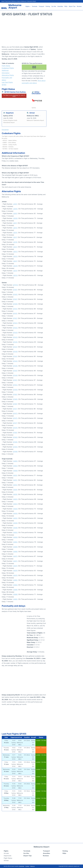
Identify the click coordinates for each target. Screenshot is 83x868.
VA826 (15, 509)
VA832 (15, 518)
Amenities (60, 6)
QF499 (15, 452)
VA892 (15, 599)
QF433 (15, 337)
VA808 (15, 471)
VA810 (15, 475)
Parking (48, 6)
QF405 (15, 294)
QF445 (15, 366)
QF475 (15, 418)
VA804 (15, 466)
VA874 (15, 566)
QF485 (15, 442)
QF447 (15, 371)
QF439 (15, 352)
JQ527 (15, 261)
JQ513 (15, 228)
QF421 (15, 318)
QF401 (15, 290)
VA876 (15, 571)
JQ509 (15, 218)
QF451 (15, 380)
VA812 (15, 480)
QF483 (15, 437)
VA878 (15, 575)
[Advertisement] (41, 32)
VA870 (15, 556)
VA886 (15, 590)
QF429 (15, 333)
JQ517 (15, 237)
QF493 (15, 447)
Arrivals (6, 853)
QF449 (15, 375)
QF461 (15, 394)
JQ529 (15, 266)
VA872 (15, 561)
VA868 (15, 552)
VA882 (15, 580)
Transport (41, 6)
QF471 (15, 409)
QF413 (15, 309)
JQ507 (15, 213)
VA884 (15, 585)
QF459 (15, 390)
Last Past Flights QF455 (7, 83)
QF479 (15, 428)
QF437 (15, 347)
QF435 (15, 342)
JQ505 (15, 209)
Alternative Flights (8, 75)
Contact (27, 866)
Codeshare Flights (8, 68)
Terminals (35, 6)
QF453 (15, 385)
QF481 (15, 433)
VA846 (15, 528)
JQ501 (15, 204)
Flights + (28, 6)
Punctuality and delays (7, 79)
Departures (8, 856)
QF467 (15, 404)
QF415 (15, 313)
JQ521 (15, 247)
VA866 (15, 547)
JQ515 (15, 233)
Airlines (6, 860)
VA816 (15, 490)
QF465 (15, 399)
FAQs (66, 6)
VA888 (15, 594)
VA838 (15, 523)
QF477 (15, 423)
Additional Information (6, 72)
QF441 (15, 356)
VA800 (15, 461)
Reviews (79, 6)
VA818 (15, 494)
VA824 (15, 504)
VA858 (15, 537)
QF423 (15, 323)
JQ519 (15, 242)
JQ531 (15, 271)
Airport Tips (72, 6)
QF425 (15, 328)
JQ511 (15, 223)
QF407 (15, 299)
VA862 (15, 542)
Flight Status (6, 66)
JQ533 (15, 275)
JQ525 (15, 256)
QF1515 (15, 285)
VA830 (15, 513)
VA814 (15, 485)
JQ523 (15, 252)
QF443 (15, 361)
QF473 (15, 413)
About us (32, 866)
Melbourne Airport (15, 6)
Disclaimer (22, 866)
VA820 (15, 499)
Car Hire (54, 6)
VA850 (15, 532)
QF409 (15, 304)
